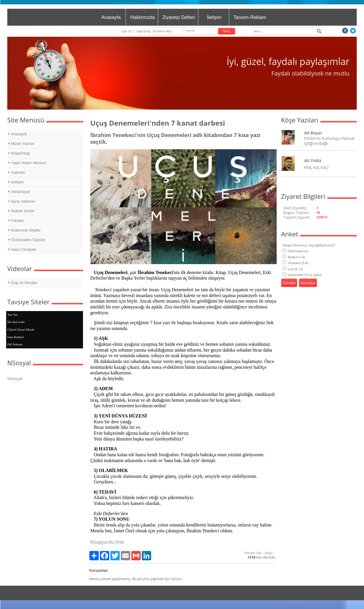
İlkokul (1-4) (294, 257)
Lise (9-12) (293, 269)
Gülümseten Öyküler (28, 240)
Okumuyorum (296, 251)
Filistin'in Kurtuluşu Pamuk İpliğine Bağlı (329, 141)
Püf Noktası (15, 344)
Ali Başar (313, 133)
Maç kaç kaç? (317, 167)
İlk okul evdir (16, 322)
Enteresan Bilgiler (26, 230)
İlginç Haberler (23, 201)
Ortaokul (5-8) (295, 263)
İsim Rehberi (16, 337)
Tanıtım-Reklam (250, 17)
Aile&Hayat (20, 192)
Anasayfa (111, 17)
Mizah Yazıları (23, 144)
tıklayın (176, 579)
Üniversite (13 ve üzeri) (302, 275)
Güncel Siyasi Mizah (21, 329)
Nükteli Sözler (23, 211)
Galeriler (18, 172)
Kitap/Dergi (20, 153)
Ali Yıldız (313, 160)
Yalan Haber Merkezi (29, 163)
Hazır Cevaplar (24, 249)
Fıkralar (17, 221)
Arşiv (268, 553)
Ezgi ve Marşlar (24, 283)
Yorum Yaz (253, 553)
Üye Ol (126, 31)
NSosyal (15, 379)
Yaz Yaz (13, 315)
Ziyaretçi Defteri (179, 17)
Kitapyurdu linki (107, 542)
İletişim (214, 17)
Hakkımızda (142, 17)
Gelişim (17, 182)
